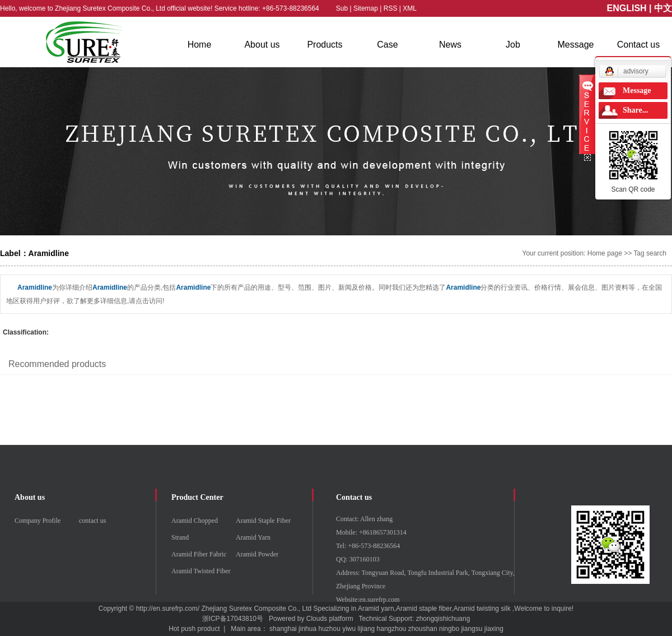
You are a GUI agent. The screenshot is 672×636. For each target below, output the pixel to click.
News (450, 45)
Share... (635, 110)
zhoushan (423, 629)
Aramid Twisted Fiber (201, 571)
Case (387, 45)
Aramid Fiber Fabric (199, 554)
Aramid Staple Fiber (263, 521)
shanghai (283, 629)
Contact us (638, 45)
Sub (342, 8)
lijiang (367, 629)
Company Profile (38, 521)
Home (200, 45)
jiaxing (494, 629)
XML (410, 8)
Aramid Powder (257, 554)
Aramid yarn (376, 609)
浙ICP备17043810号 (233, 619)
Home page (605, 253)
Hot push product (194, 629)
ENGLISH (627, 8)
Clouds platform (330, 619)
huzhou (329, 629)
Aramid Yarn (253, 537)
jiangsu (472, 629)
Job (513, 45)
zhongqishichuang (443, 619)
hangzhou (392, 629)
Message (576, 45)
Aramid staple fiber (424, 609)
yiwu (349, 629)
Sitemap (367, 8)
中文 (663, 8)
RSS (391, 8)
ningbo (449, 629)
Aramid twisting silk (482, 609)
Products (325, 45)
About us (262, 45)
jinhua (307, 629)
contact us (92, 521)
